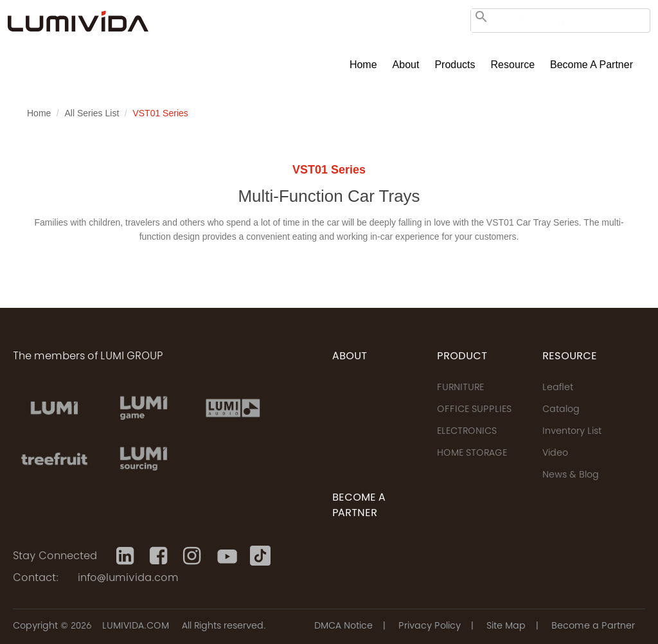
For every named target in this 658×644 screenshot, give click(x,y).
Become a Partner (591, 65)
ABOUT (350, 357)
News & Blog (571, 476)
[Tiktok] (260, 556)
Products (455, 65)
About (406, 65)
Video (555, 454)
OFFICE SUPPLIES (474, 410)
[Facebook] (160, 556)
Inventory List (572, 432)
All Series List (92, 113)
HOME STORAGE (472, 454)
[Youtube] (227, 556)
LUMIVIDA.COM (136, 627)
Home (363, 65)
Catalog (561, 410)
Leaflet (558, 388)
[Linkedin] (127, 556)
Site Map (506, 627)
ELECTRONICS (467, 432)
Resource (513, 65)
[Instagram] (193, 556)
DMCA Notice (343, 627)
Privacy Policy (430, 627)
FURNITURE (460, 388)
